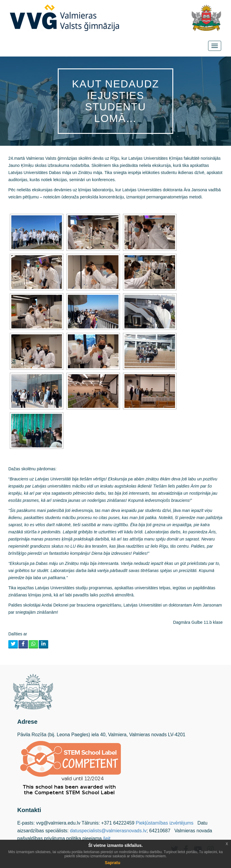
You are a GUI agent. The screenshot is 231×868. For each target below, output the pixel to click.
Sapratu (113, 863)
